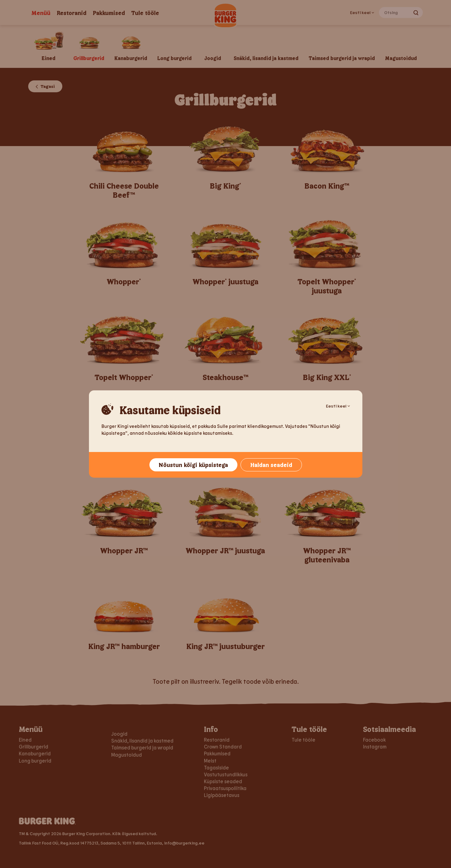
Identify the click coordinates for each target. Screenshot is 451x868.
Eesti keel (338, 406)
